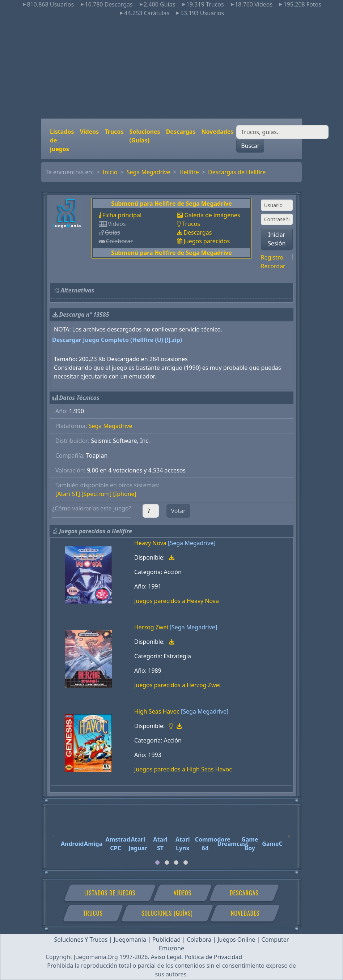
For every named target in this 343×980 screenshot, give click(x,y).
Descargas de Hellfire (237, 172)
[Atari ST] (68, 494)
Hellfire (189, 172)
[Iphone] (125, 494)
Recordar (273, 266)
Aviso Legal (166, 957)
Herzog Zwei (151, 627)
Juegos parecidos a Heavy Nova (177, 601)
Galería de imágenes (212, 215)
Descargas (181, 132)
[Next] (289, 833)
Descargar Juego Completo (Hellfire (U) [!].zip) (117, 340)
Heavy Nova (150, 543)
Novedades (217, 132)
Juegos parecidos (207, 241)
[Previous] (54, 833)
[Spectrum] (96, 494)
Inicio (110, 172)
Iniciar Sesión (277, 239)
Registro (272, 257)
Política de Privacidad (213, 957)
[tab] (157, 863)
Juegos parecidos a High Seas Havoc (183, 769)
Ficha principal (122, 215)
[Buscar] (282, 132)
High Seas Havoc (157, 711)
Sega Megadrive (149, 172)
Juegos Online (236, 940)
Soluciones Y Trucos (81, 940)
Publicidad (166, 940)
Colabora (199, 940)
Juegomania (130, 940)
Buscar (250, 146)
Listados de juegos (62, 140)
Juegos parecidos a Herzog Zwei (177, 685)
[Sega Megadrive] (192, 543)
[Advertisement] (171, 68)
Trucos (114, 132)
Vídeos (89, 132)
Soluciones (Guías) (145, 136)
